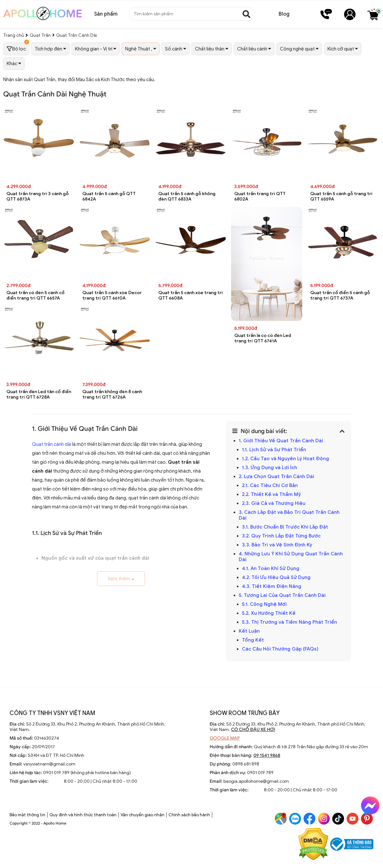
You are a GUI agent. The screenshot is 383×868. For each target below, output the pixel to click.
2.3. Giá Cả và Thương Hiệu (274, 503)
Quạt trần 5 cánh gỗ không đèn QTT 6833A (187, 196)
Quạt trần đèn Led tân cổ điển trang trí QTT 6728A (39, 394)
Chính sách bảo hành (189, 815)
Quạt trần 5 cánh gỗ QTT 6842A (109, 196)
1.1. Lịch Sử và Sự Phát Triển (274, 450)
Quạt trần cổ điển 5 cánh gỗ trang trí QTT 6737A (340, 295)
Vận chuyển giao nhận (143, 815)
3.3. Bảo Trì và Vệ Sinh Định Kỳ (277, 545)
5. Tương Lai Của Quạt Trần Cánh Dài (282, 595)
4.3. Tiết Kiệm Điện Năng (272, 586)
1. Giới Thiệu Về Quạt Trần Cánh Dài (281, 441)
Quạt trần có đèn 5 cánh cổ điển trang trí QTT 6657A (35, 295)
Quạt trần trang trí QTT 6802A (260, 196)
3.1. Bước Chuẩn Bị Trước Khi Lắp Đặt (285, 527)
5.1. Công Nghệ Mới (264, 604)
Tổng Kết (253, 640)
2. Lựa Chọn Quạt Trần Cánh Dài (276, 476)
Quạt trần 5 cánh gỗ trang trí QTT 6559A (341, 196)
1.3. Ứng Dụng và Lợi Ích (270, 468)
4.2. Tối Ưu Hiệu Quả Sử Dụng (276, 577)
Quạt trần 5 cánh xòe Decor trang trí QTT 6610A (112, 295)
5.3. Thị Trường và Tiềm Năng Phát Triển (289, 622)
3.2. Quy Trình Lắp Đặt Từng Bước (281, 536)
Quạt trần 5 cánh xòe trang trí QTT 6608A (191, 295)
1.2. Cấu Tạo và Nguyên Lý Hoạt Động (285, 459)
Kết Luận (249, 631)
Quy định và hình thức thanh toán (83, 815)
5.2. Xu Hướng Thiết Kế (269, 613)
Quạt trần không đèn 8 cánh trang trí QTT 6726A (112, 394)
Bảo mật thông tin (27, 815)
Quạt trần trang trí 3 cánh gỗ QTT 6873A (38, 196)
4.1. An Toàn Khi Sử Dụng (271, 568)
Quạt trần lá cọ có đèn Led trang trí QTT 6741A (263, 338)
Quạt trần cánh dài (52, 444)
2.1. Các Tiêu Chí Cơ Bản (270, 485)
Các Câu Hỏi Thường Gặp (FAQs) (280, 649)
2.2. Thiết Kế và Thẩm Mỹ (271, 494)
